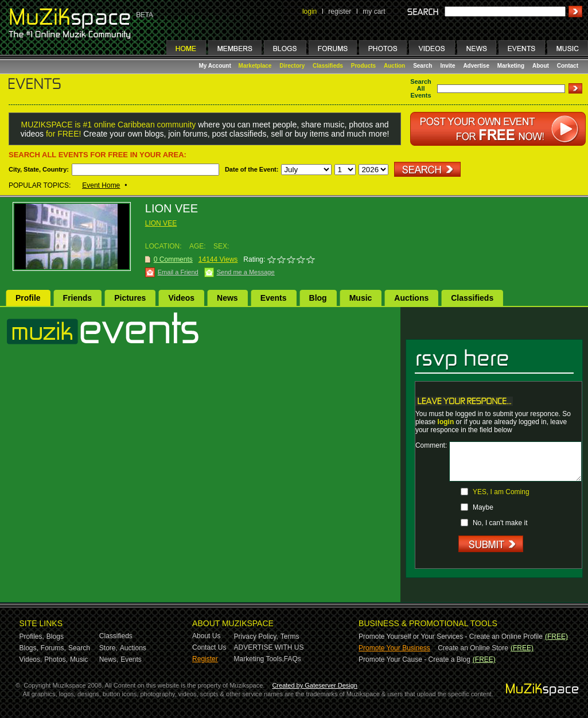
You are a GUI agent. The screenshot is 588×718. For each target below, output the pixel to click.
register (340, 11)
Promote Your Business (394, 648)
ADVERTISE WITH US (269, 647)
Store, (108, 648)
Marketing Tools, (259, 659)
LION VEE (161, 223)
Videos (181, 298)
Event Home (101, 185)
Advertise (476, 66)
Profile (28, 298)
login (309, 11)
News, (109, 659)
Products (363, 66)
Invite (447, 66)
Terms (290, 637)
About (541, 66)
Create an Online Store (473, 648)
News (227, 298)
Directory (292, 66)
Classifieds (328, 66)
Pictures (130, 298)
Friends (78, 298)
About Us (206, 636)
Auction (394, 66)
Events (274, 298)
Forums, (53, 648)
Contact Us (209, 647)
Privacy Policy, (256, 637)
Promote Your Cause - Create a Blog (414, 659)
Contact (568, 66)
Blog (318, 298)
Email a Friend (178, 272)
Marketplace (255, 66)
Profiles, (32, 637)
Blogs (55, 637)
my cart (374, 11)
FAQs (293, 659)
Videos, (31, 659)
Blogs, (29, 648)
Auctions (411, 298)
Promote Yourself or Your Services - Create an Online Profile (451, 637)
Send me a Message (246, 272)
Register (205, 659)
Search (422, 66)
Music (361, 298)
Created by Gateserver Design (315, 685)
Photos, (56, 659)
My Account (216, 66)
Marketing (511, 66)
